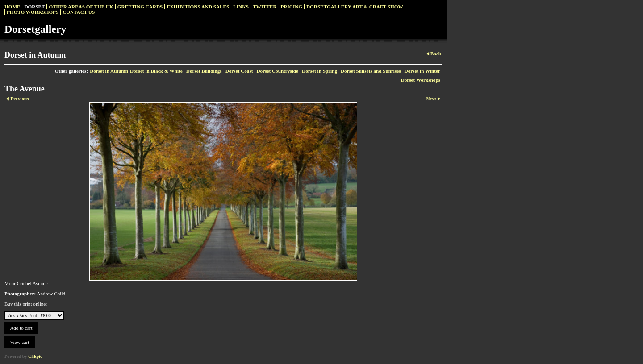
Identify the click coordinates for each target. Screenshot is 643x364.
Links (241, 7)
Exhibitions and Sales (198, 7)
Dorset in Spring (319, 71)
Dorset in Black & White (156, 71)
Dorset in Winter (422, 71)
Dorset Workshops (421, 80)
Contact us (79, 12)
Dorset (34, 7)
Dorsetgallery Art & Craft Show (355, 7)
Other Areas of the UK (81, 7)
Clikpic (35, 356)
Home (12, 7)
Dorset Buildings (204, 71)
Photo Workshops (33, 12)
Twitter (265, 7)
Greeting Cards (140, 7)
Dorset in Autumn (109, 71)
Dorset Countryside (278, 71)
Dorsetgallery (35, 29)
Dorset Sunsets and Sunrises (371, 71)
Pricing (292, 7)
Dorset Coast (239, 71)
